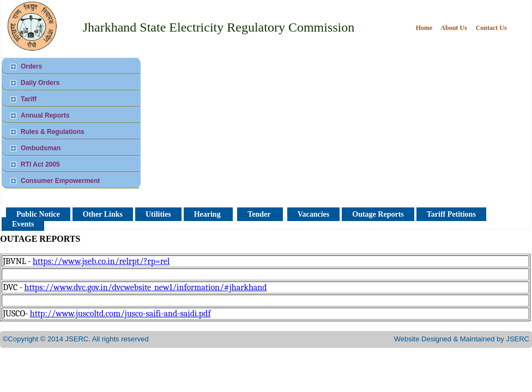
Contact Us (491, 28)
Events (23, 224)
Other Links (103, 214)
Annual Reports (45, 115)
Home (425, 28)
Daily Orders (40, 83)
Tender (260, 214)
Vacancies (314, 214)
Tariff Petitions (451, 214)
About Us (454, 28)
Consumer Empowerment (60, 181)
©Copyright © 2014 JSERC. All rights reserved (76, 339)
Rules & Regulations (53, 132)
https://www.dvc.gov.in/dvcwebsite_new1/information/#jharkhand (146, 287)
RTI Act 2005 (40, 164)
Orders (31, 66)
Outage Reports (378, 214)
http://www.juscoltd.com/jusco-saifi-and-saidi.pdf (120, 314)
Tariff (29, 99)
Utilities (158, 214)
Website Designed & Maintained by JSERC (462, 339)
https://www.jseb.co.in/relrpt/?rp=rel (101, 261)
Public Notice (38, 214)
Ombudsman (41, 148)
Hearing (208, 214)
